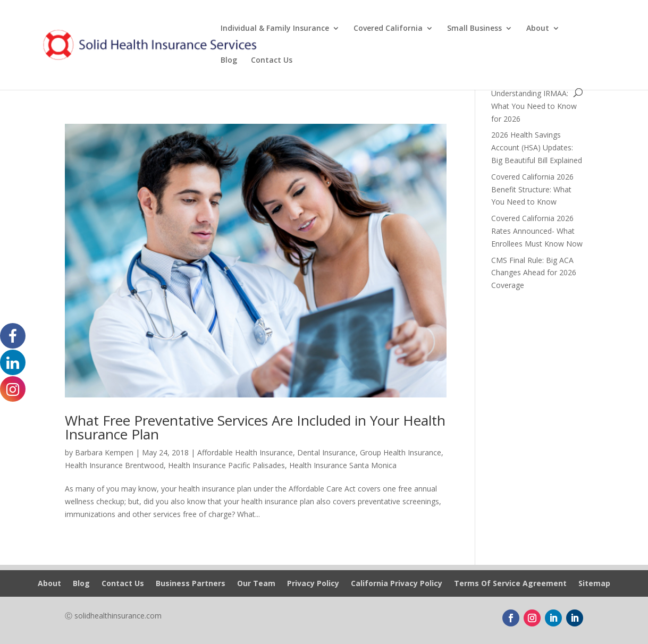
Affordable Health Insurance (245, 452)
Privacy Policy (313, 584)
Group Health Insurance (401, 452)
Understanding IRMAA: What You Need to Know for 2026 (534, 106)
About (538, 29)
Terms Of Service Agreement (510, 584)
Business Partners (191, 584)
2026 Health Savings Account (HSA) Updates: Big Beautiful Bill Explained (537, 147)
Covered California (388, 29)
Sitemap (594, 584)
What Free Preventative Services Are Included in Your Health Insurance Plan (255, 427)
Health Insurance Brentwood (114, 465)
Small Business (474, 29)
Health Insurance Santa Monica (343, 465)
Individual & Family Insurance (275, 29)
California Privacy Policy (397, 584)
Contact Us (272, 61)
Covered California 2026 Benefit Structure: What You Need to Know (532, 189)
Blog (229, 61)
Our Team (256, 584)
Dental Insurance (326, 452)
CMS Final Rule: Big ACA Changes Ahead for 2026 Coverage (534, 273)
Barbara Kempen (104, 452)
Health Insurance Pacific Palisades (226, 465)
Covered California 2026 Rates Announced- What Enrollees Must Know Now (537, 231)
